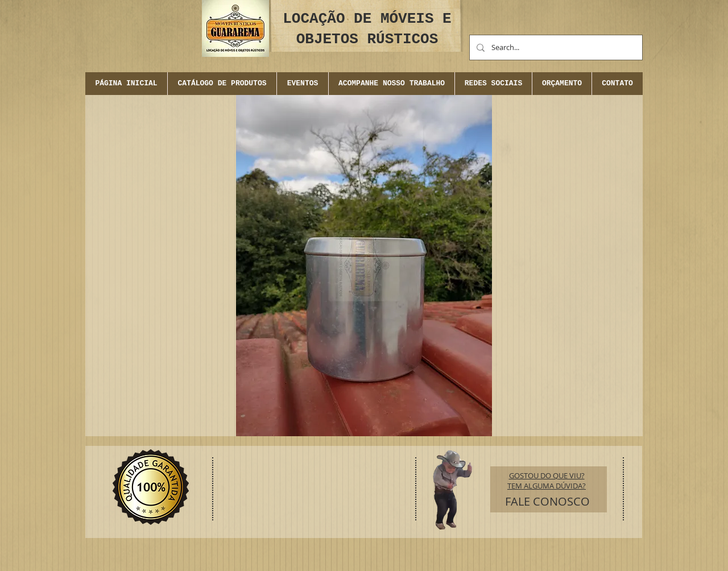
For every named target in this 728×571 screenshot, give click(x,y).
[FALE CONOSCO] (547, 502)
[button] (302, 84)
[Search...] (555, 47)
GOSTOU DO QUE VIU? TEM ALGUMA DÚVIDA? (547, 481)
